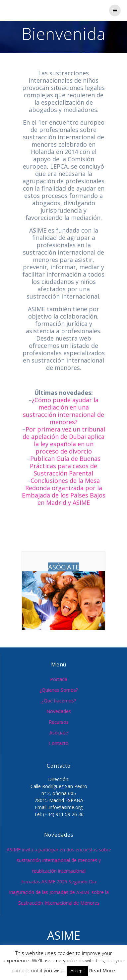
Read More (102, 970)
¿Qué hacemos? (59, 701)
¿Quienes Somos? (59, 690)
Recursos (59, 722)
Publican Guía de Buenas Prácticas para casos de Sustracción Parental (65, 466)
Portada (59, 679)
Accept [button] (77, 971)
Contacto (59, 743)
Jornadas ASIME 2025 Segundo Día (59, 882)
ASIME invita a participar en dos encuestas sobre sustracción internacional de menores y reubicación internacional (59, 860)
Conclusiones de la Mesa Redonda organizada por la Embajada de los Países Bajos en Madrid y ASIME (64, 491)
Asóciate (59, 733)
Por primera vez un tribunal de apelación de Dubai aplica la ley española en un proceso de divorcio (64, 440)
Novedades (59, 711)
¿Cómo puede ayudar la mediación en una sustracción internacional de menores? (63, 411)
